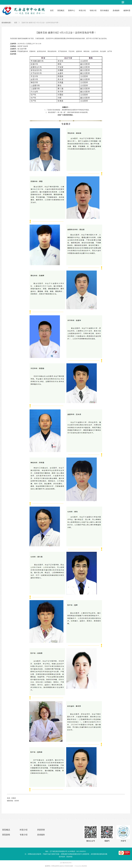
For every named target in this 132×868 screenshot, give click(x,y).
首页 (16, 23)
